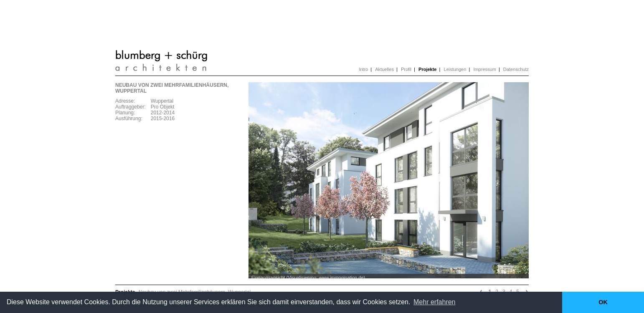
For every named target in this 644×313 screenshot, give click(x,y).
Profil (406, 69)
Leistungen (455, 69)
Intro (363, 69)
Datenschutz (516, 69)
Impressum (484, 69)
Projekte (427, 69)
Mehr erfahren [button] (435, 302)
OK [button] (603, 302)
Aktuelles (384, 69)
